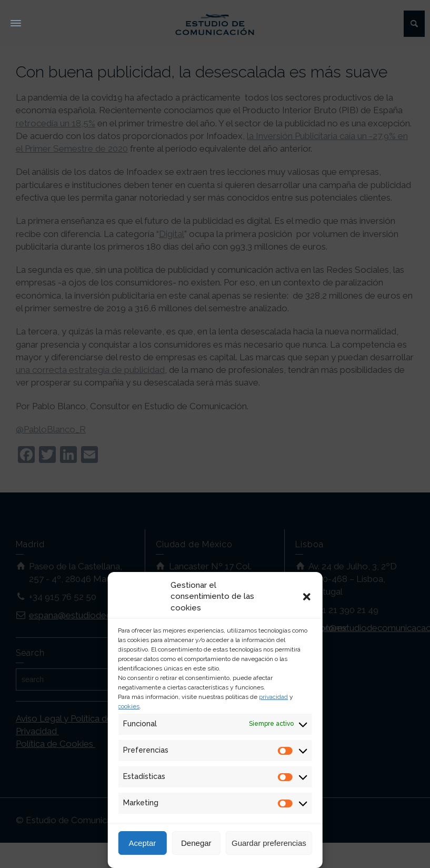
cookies (129, 706)
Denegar (196, 843)
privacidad (273, 697)
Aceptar (143, 843)
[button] (307, 597)
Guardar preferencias (269, 843)
